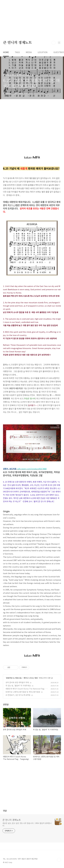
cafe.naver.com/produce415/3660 (32, 469)
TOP (59, 860)
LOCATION (43, 52)
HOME (6, 52)
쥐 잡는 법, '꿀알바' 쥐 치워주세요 (18, 686)
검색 (53, 43)
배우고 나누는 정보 (31, 678)
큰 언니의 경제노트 (17, 43)
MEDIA (29, 52)
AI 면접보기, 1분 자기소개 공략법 (18, 695)
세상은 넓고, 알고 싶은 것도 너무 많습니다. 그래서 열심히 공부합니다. (27, 824)
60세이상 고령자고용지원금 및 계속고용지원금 (23, 692)
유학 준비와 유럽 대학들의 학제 (17, 682)
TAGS (17, 52)
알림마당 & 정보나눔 (14, 678)
